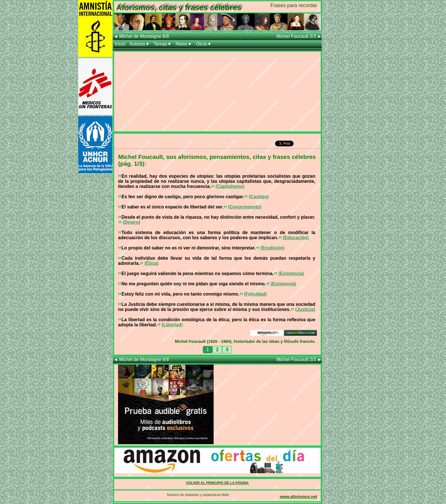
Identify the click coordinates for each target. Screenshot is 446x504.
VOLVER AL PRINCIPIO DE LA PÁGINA (217, 483)
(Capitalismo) (230, 186)
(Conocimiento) (245, 207)
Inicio (120, 44)
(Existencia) (291, 273)
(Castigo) (259, 197)
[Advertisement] (217, 91)
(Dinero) (131, 222)
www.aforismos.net (299, 497)
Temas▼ (163, 44)
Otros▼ (204, 44)
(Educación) (296, 238)
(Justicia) (305, 309)
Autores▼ (140, 44)
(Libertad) (172, 325)
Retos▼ (184, 44)
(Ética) (151, 263)
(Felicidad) (255, 294)
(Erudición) (272, 248)
